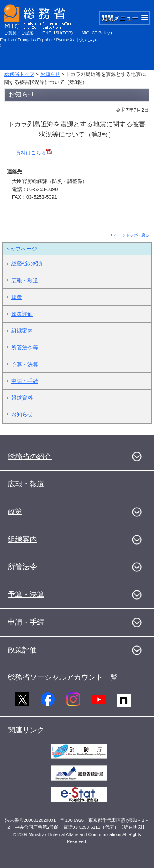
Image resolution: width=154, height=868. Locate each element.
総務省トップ (19, 74)
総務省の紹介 (27, 263)
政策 (17, 297)
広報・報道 (25, 280)
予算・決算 (25, 364)
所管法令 (22, 567)
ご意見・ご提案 (19, 33)
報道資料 (22, 398)
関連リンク (26, 730)
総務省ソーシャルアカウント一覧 (63, 677)
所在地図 (133, 827)
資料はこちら (34, 153)
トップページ (21, 249)
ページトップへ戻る (132, 235)
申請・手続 (25, 381)
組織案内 (22, 331)
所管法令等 (25, 347)
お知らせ (50, 74)
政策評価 (22, 314)
